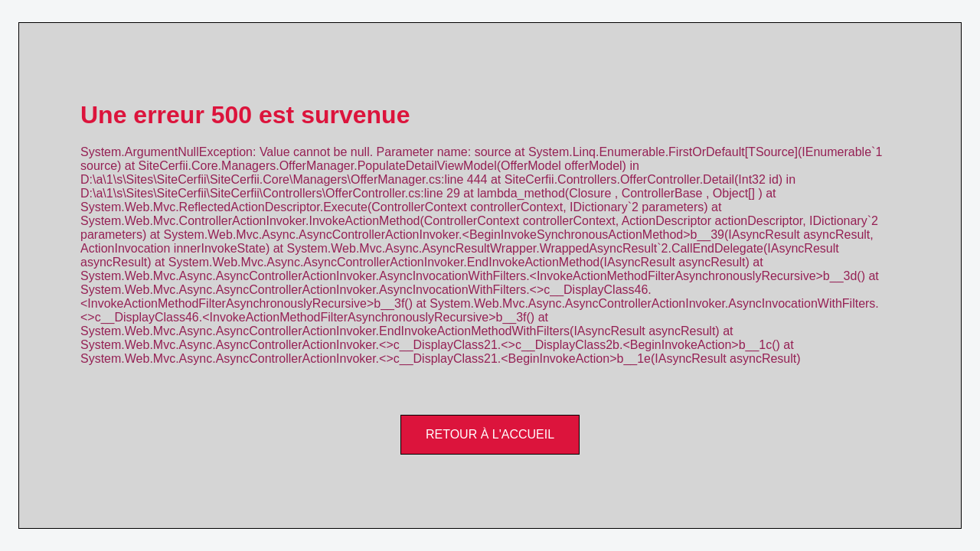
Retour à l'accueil (490, 434)
